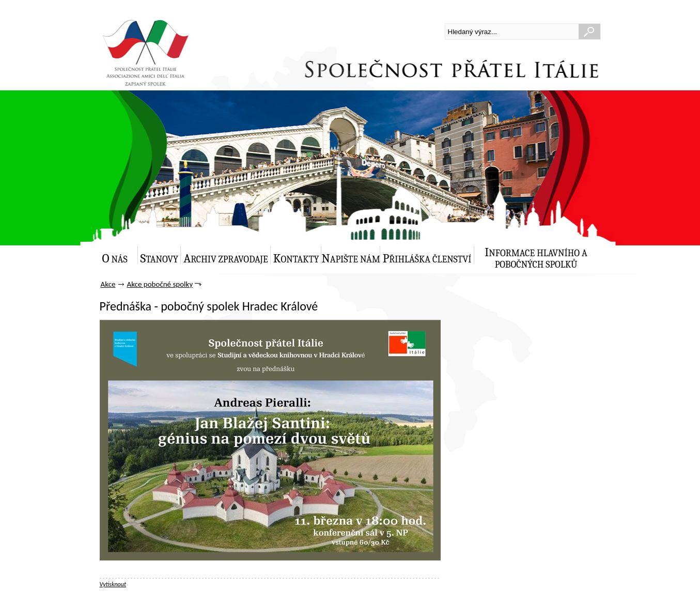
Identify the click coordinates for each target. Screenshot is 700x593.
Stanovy (160, 259)
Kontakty (296, 259)
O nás (115, 259)
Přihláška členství (427, 259)
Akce (108, 284)
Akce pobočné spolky (160, 284)
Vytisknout (113, 584)
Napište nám (351, 259)
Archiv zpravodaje (226, 259)
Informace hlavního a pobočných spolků (536, 258)
